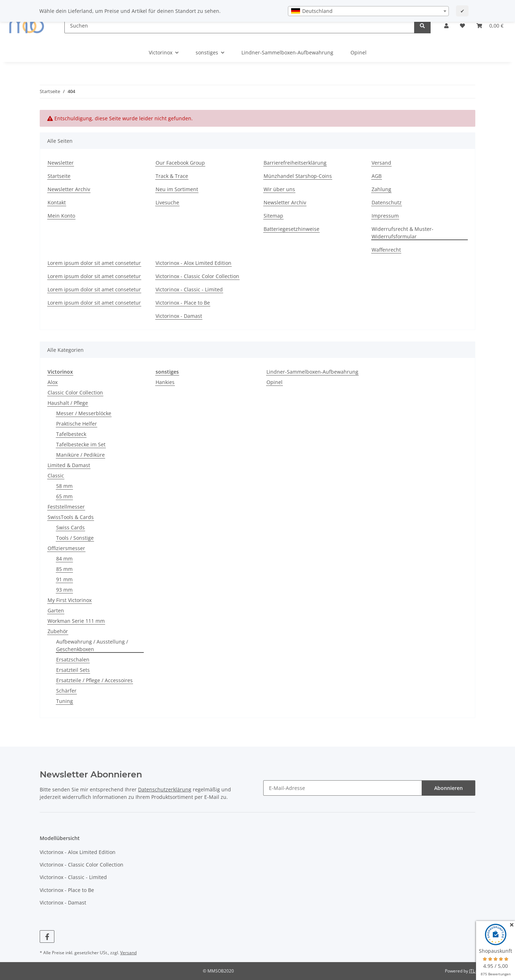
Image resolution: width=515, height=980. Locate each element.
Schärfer (66, 691)
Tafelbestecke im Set (81, 444)
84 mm (64, 559)
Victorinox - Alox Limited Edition (193, 263)
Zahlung (381, 189)
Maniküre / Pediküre (80, 455)
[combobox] (368, 11)
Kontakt (57, 202)
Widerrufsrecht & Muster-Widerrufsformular (403, 233)
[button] (446, 26)
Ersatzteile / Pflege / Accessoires (94, 680)
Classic (56, 476)
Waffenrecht (386, 250)
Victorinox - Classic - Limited (189, 289)
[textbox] (368, 11)
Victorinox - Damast (179, 316)
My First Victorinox (70, 600)
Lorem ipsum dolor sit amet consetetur (94, 263)
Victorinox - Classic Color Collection (197, 276)
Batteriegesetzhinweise (291, 229)
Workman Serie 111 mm (76, 621)
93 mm (64, 590)
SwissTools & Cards (71, 517)
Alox (53, 382)
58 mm (64, 486)
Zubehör (58, 631)
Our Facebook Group (180, 163)
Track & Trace (172, 176)
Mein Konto (61, 216)
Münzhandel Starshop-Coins (298, 176)
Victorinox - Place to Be (183, 303)
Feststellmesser (66, 507)
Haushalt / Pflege (68, 403)
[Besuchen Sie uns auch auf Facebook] (47, 937)
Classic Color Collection (75, 392)
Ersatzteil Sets (73, 670)
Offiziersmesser (66, 548)
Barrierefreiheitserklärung (295, 163)
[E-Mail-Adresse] (343, 788)
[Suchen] (240, 26)
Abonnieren (448, 788)
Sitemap (273, 216)
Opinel (274, 382)
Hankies (165, 382)
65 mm (64, 496)
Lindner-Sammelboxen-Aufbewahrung (312, 372)
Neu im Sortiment (177, 189)
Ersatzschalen (73, 659)
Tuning (65, 701)
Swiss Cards (70, 527)
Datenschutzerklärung (165, 789)
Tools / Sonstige (75, 538)
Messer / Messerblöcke (84, 413)
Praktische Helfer (77, 424)
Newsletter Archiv (69, 189)
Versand (381, 163)
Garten (56, 610)
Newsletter (61, 163)
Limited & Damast (69, 465)
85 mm (64, 569)
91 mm (64, 579)
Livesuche (167, 202)
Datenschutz (387, 202)
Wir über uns (279, 189)
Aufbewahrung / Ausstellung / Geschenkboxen (92, 645)
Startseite (59, 176)
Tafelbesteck (71, 434)
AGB (377, 176)
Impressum (385, 216)
